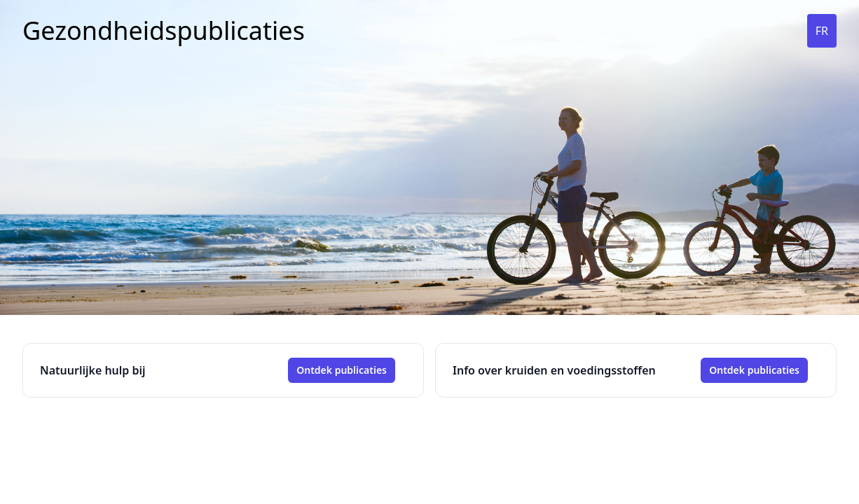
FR (822, 31)
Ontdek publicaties (342, 370)
